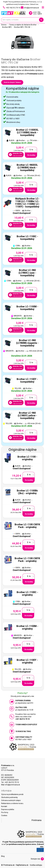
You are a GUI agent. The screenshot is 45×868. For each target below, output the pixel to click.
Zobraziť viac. (34, 4)
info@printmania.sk (12, 785)
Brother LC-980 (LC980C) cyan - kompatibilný (27, 273)
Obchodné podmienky (9, 797)
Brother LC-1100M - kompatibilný (27, 308)
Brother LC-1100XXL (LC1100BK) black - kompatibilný (27, 132)
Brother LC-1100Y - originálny (27, 661)
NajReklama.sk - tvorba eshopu (29, 865)
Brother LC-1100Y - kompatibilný (27, 380)
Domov (4, 25)
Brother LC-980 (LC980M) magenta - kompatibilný (27, 343)
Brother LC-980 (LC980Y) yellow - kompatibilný (27, 415)
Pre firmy (5, 812)
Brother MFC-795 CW (22, 27)
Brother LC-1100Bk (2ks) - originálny (27, 492)
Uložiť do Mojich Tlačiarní (12, 82)
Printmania (36, 820)
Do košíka (31, 155)
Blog (3, 856)
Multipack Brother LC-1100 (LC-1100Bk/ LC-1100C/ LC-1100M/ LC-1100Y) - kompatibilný (27, 203)
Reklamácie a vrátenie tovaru (12, 803)
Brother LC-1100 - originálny (27, 458)
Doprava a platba (8, 809)
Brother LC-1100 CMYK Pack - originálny (27, 526)
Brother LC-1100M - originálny (27, 627)
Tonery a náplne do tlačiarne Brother (23, 25)
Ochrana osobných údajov (11, 800)
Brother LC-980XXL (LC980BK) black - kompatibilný (27, 168)
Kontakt (4, 806)
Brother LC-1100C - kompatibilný (27, 238)
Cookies (4, 815)
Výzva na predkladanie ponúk (12, 794)
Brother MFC (7, 27)
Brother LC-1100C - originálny (27, 594)
